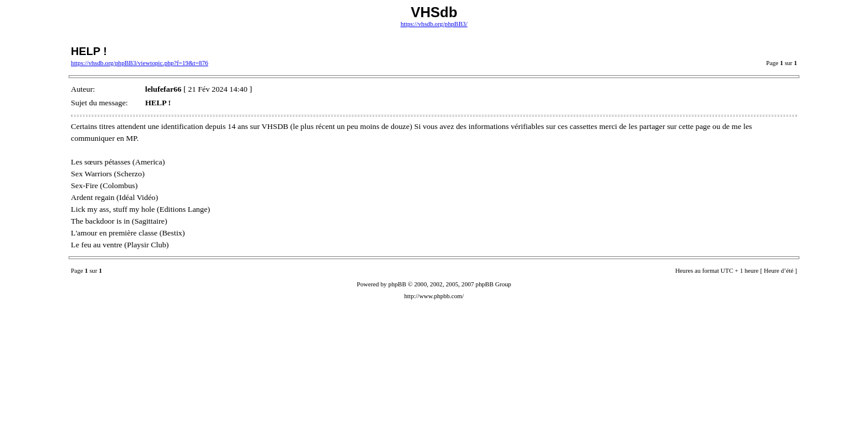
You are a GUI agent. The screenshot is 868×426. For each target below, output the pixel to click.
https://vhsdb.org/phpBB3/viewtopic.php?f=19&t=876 (140, 63)
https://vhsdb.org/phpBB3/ (434, 24)
